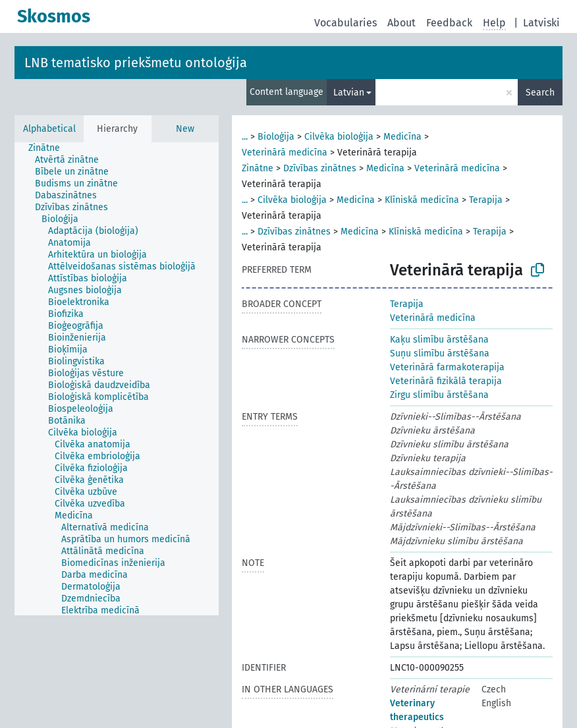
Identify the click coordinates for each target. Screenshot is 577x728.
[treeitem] (50, 148)
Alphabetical (49, 129)
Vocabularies (345, 23)
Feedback (449, 23)
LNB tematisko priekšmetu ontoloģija (136, 63)
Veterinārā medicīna (285, 153)
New (185, 129)
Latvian (349, 93)
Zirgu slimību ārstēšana (439, 395)
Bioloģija (276, 137)
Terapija (486, 200)
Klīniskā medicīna (422, 200)
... (245, 137)
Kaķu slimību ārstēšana (439, 340)
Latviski (541, 23)
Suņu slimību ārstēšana (440, 353)
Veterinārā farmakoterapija (447, 367)
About (401, 23)
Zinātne (258, 168)
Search (540, 93)
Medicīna (402, 137)
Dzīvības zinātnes (320, 168)
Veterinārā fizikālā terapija (446, 381)
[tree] (117, 379)
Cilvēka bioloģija (339, 137)
